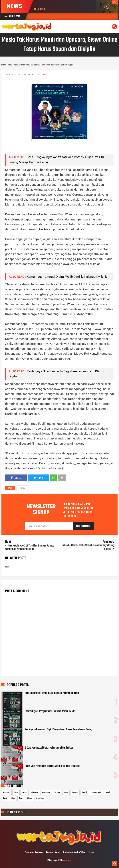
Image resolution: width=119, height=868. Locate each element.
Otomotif (75, 793)
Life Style (57, 793)
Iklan (91, 853)
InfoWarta (35, 793)
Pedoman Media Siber (74, 853)
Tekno (23, 488)
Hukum (24, 793)
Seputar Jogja (96, 793)
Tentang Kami (53, 853)
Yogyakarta (40, 798)
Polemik (85, 793)
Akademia (6, 793)
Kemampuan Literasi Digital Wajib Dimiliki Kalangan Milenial (67, 277)
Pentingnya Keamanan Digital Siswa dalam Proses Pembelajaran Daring (58, 730)
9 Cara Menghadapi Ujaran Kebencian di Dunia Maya (49, 748)
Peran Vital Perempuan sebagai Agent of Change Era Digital (52, 766)
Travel (21, 798)
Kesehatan (46, 793)
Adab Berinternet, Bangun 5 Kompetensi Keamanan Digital (52, 693)
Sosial (107, 793)
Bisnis (16, 793)
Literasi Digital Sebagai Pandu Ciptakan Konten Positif (50, 711)
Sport (5, 798)
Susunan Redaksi (34, 853)
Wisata (30, 798)
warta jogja (67, 860)
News (66, 793)
